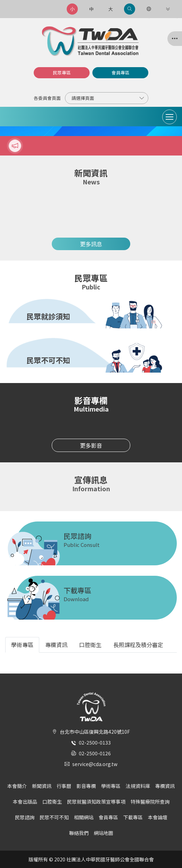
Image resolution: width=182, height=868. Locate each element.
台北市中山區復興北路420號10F (95, 732)
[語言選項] (149, 9)
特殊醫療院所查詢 (150, 802)
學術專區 (111, 786)
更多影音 (91, 445)
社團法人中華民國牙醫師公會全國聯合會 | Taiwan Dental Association (91, 41)
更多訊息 (91, 244)
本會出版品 (25, 802)
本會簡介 (17, 786)
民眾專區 (62, 73)
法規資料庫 (138, 786)
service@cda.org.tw (95, 764)
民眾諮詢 (25, 817)
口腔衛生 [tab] (90, 645)
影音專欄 (86, 786)
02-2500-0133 (95, 742)
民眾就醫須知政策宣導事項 (96, 802)
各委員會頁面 (47, 98)
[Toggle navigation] (169, 117)
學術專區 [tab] (22, 645)
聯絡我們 (79, 833)
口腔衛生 (52, 802)
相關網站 (84, 817)
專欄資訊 (165, 786)
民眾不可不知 (54, 817)
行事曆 (64, 786)
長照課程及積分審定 (138, 645)
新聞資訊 (42, 786)
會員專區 (121, 73)
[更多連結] (168, 9)
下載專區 (133, 817)
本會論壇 (158, 817)
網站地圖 (104, 833)
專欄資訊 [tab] (56, 645)
